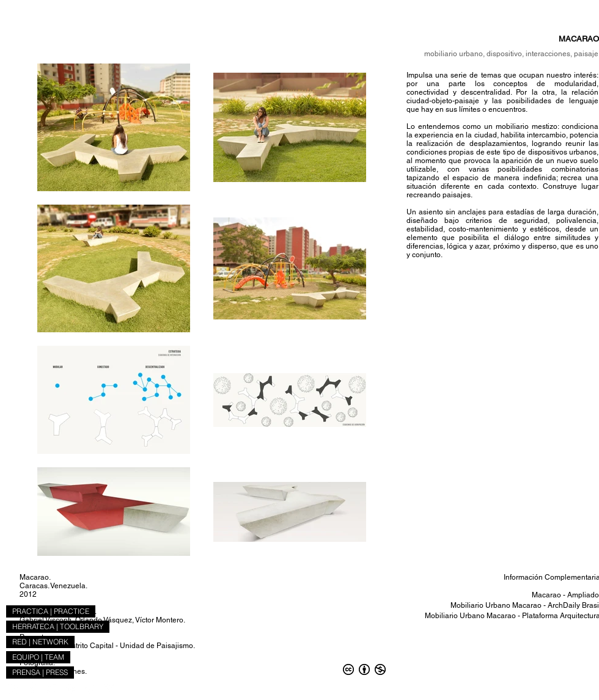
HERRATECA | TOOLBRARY (58, 626)
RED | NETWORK (40, 642)
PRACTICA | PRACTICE (51, 611)
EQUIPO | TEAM (38, 657)
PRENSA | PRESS (40, 672)
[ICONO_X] (52, 688)
